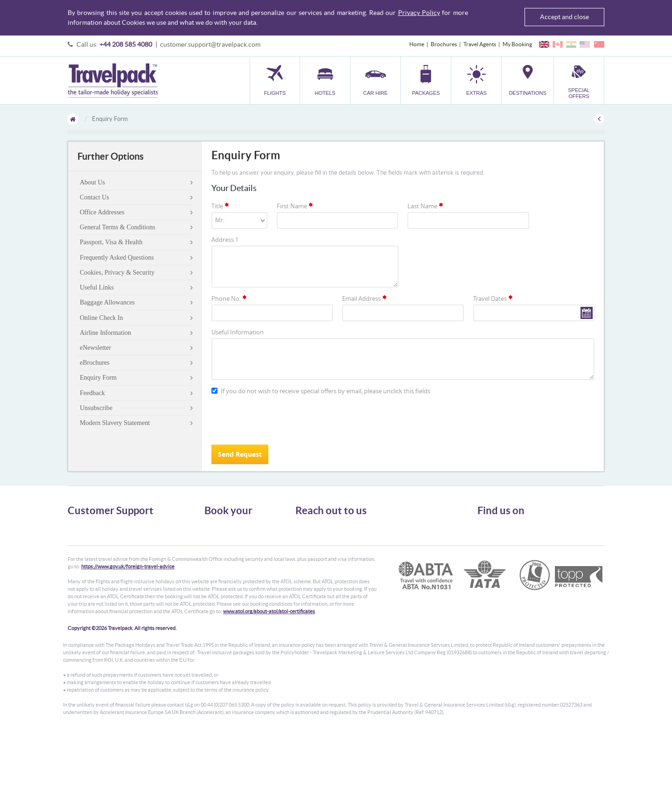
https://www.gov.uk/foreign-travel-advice (128, 639)
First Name (295, 206)
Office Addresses (102, 212)
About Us (92, 182)
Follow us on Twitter (509, 530)
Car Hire (215, 543)
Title (221, 206)
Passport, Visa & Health (111, 242)
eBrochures (95, 363)
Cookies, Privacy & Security (117, 273)
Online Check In (101, 318)
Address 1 (225, 240)
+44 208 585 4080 (126, 44)
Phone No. (230, 298)
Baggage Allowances (107, 302)
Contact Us (94, 197)
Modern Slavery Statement (115, 423)
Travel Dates (493, 298)
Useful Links (97, 287)
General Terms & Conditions (118, 227)
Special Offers (221, 585)
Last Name (426, 206)
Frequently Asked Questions (117, 258)
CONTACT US (311, 590)
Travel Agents (480, 44)
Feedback (92, 393)
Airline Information (105, 333)
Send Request (240, 454)
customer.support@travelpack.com (210, 44)
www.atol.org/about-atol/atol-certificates (269, 684)
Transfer (215, 560)
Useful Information (238, 332)
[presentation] (282, 419)
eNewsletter (95, 348)
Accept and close (564, 17)
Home (417, 44)
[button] (476, 80)
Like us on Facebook (509, 545)
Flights (213, 526)
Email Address (365, 298)
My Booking (517, 44)
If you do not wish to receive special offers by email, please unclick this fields (321, 391)
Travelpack (113, 80)
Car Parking (219, 568)
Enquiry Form (98, 378)
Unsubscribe (96, 408)
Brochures (444, 44)
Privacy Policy (419, 13)
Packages (216, 551)
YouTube (495, 559)
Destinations (220, 577)
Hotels (212, 534)
